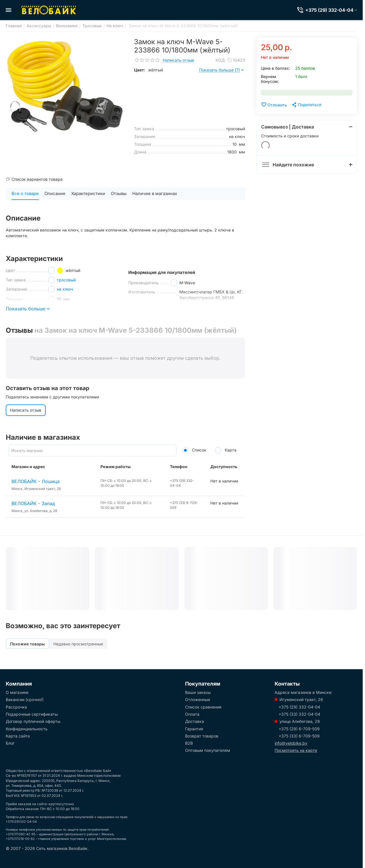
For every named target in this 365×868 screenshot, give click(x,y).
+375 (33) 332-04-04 (299, 714)
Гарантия (194, 729)
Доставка (195, 721)
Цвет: (140, 70)
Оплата (192, 714)
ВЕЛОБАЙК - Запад (33, 503)
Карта (226, 450)
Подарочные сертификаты (32, 714)
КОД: (221, 60)
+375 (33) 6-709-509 (299, 736)
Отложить (274, 105)
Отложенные (198, 699)
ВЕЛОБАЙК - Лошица (36, 481)
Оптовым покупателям (208, 750)
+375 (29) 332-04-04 (299, 707)
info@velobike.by (291, 743)
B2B (189, 743)
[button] (306, 105)
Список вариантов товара (37, 179)
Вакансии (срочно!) (25, 699)
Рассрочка (16, 707)
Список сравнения (203, 707)
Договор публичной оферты (33, 721)
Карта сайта (18, 736)
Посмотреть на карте (296, 750)
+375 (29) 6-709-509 (299, 729)
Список (194, 450)
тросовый (66, 280)
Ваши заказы (198, 692)
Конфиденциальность (27, 729)
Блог (10, 743)
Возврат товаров (202, 736)
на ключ (65, 289)
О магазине (17, 692)
